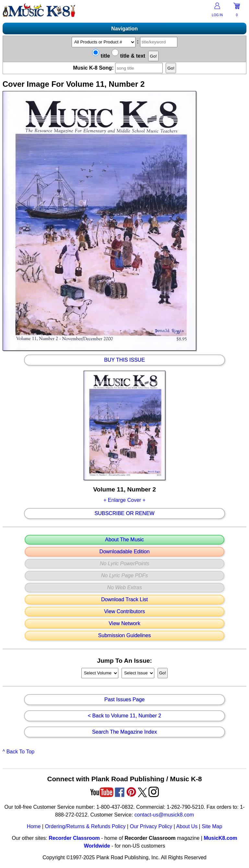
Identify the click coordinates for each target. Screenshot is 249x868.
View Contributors (124, 612)
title (101, 56)
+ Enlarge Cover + (124, 500)
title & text (128, 56)
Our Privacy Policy (151, 826)
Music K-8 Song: (119, 68)
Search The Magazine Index (124, 732)
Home (34, 826)
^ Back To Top (19, 752)
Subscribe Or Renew (125, 513)
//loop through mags (100, 673)
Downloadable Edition (125, 552)
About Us (187, 826)
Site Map (212, 826)
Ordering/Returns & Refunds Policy (85, 826)
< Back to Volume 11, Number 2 (124, 716)
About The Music (124, 540)
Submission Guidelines (125, 636)
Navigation (124, 29)
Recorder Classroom (74, 838)
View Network (124, 624)
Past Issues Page (125, 700)
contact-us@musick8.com (164, 815)
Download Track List (124, 600)
